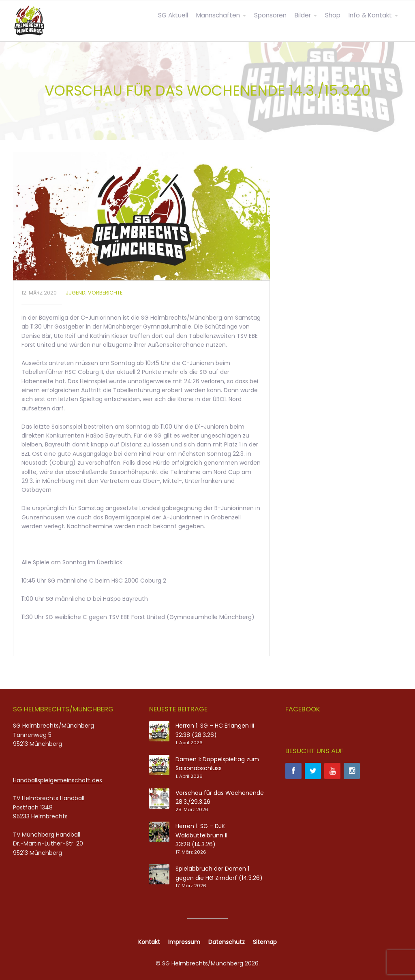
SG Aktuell (173, 15)
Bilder (303, 15)
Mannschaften (218, 15)
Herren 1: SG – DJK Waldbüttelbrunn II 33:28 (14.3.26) (201, 835)
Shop (333, 15)
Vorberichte (105, 293)
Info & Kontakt (370, 15)
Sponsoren (270, 15)
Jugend (76, 293)
